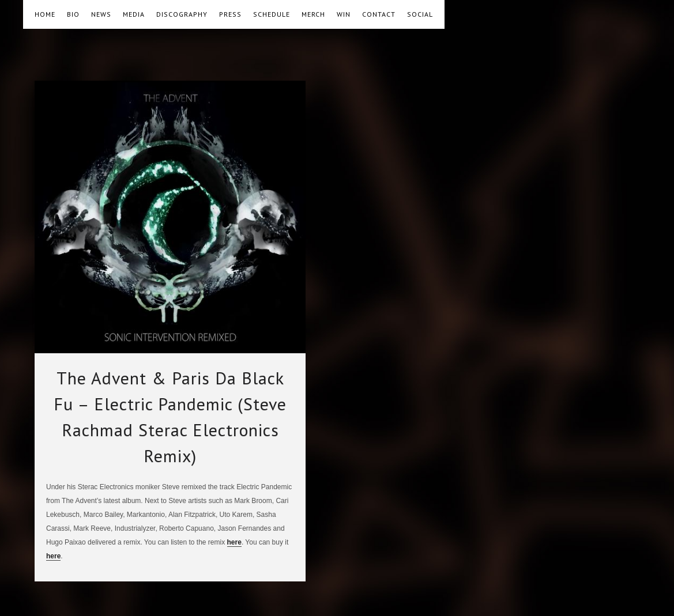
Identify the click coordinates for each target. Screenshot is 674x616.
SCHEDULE (272, 14)
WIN (344, 14)
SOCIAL (420, 14)
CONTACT (379, 14)
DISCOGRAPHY (182, 14)
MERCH (313, 14)
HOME (45, 14)
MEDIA (134, 14)
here (234, 542)
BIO (73, 14)
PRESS (230, 14)
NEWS (101, 14)
